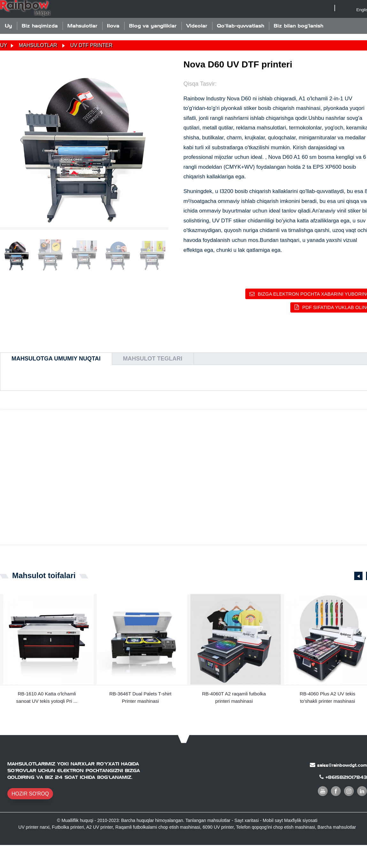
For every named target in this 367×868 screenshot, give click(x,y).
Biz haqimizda (40, 26)
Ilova (113, 26)
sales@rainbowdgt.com (342, 765)
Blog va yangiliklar (153, 26)
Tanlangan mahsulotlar (208, 820)
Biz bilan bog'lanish (298, 26)
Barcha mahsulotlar (337, 827)
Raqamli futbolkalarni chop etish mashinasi (158, 827)
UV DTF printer (91, 45)
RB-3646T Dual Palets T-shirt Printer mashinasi (140, 697)
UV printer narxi (34, 827)
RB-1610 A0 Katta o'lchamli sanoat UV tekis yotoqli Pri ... (47, 697)
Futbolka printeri (68, 827)
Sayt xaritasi (247, 820)
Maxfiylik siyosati (301, 820)
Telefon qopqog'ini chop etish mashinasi (275, 827)
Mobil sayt (273, 820)
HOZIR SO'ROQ (30, 794)
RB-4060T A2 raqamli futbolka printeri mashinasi (234, 697)
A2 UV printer (99, 827)
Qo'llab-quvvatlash (241, 26)
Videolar (197, 26)
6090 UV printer (218, 827)
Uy (8, 26)
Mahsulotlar (82, 26)
